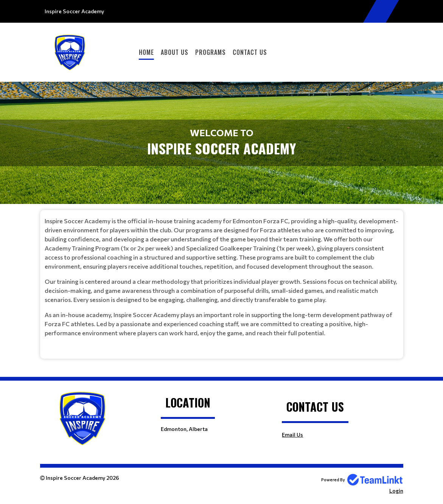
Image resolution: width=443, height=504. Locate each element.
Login (396, 491)
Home (146, 52)
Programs (211, 52)
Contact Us (250, 52)
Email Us (292, 435)
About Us (175, 52)
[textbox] (222, 277)
